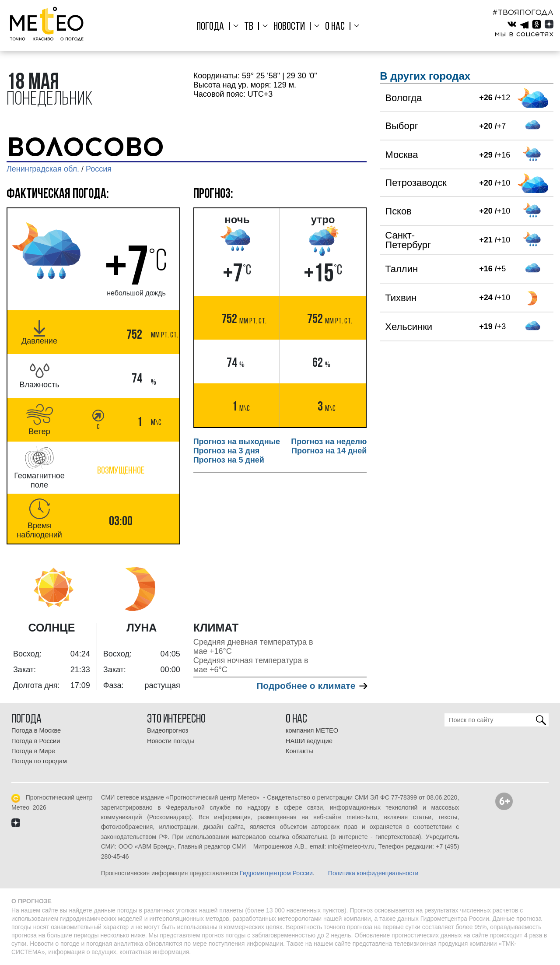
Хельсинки (409, 327)
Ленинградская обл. (43, 169)
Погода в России (36, 741)
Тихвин (401, 298)
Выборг (402, 126)
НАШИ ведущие (309, 741)
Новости (289, 27)
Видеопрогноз (168, 730)
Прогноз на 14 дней (329, 451)
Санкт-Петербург (408, 240)
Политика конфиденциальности (373, 873)
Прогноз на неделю (329, 442)
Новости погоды (171, 741)
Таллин (401, 269)
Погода (213, 27)
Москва (401, 155)
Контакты (299, 751)
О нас (333, 27)
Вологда (403, 98)
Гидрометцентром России (276, 873)
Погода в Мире (33, 751)
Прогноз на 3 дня (227, 451)
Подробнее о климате (311, 686)
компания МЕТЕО (312, 730)
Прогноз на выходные (237, 442)
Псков (398, 211)
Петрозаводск (416, 183)
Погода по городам (39, 761)
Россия (99, 169)
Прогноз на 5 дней (229, 460)
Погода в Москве (36, 730)
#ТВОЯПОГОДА (523, 12)
